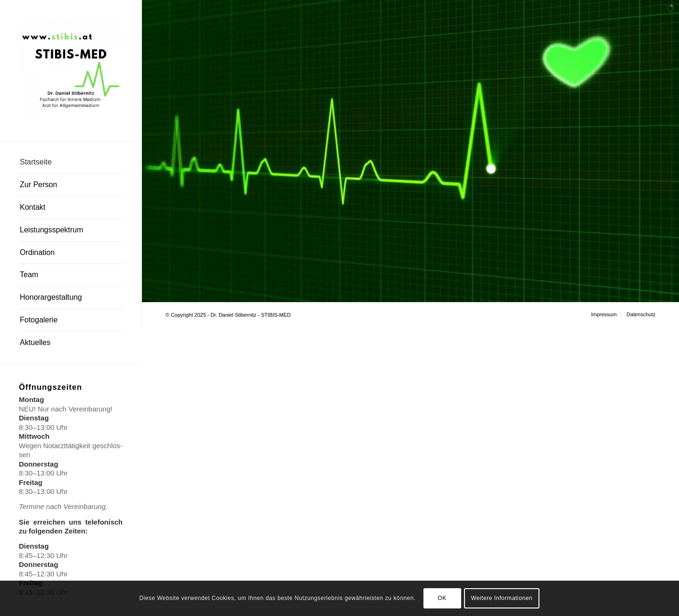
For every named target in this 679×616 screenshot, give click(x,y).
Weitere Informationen (502, 598)
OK (442, 598)
